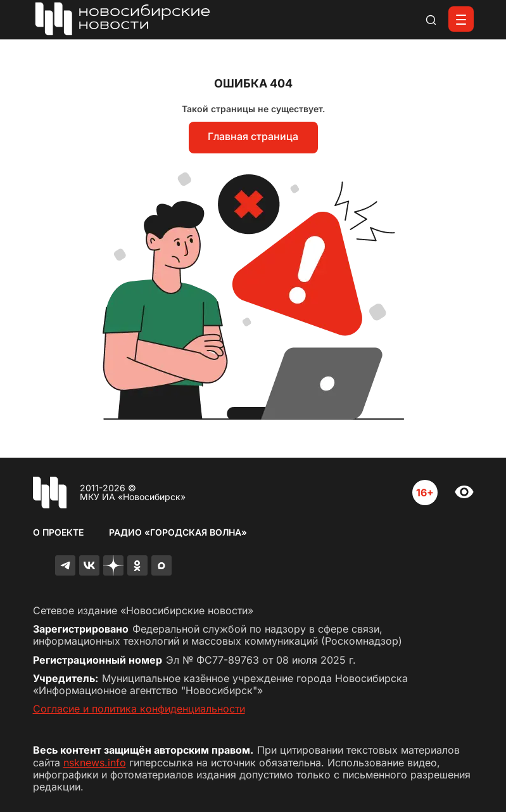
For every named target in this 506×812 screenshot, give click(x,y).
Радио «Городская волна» (178, 532)
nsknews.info (95, 763)
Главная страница (253, 136)
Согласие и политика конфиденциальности (139, 709)
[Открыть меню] (461, 19)
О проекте (58, 532)
